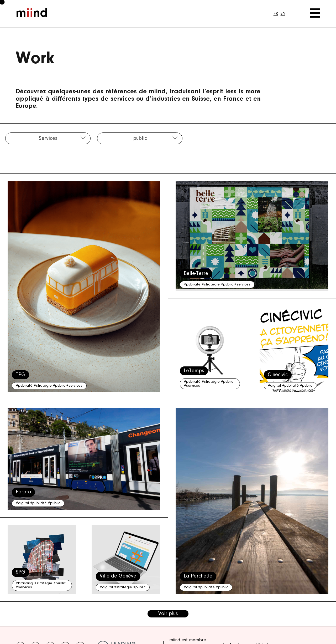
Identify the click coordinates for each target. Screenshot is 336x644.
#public (59, 386)
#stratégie (43, 386)
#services (74, 386)
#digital (274, 386)
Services (48, 139)
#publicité (24, 386)
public (140, 139)
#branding (25, 583)
